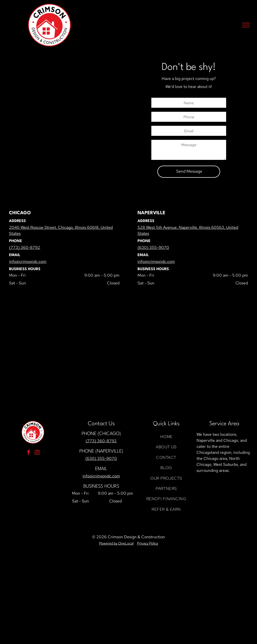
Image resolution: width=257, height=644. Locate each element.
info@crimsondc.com (101, 476)
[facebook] (29, 453)
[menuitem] (166, 437)
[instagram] (37, 453)
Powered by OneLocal (116, 543)
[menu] (246, 25)
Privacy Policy (148, 543)
